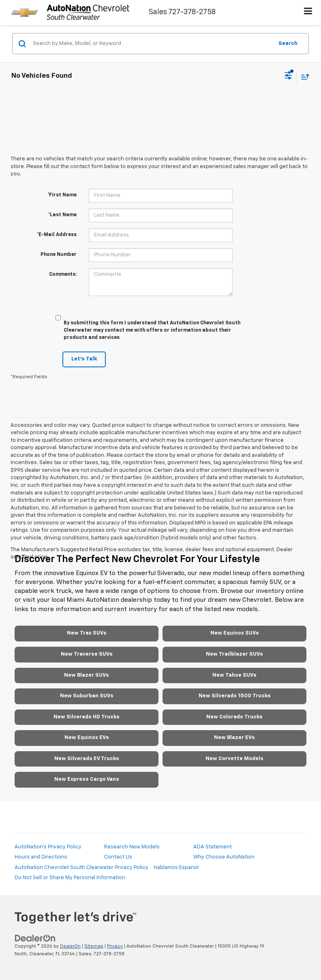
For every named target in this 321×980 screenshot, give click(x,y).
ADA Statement (213, 847)
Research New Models (132, 847)
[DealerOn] (35, 938)
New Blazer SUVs (87, 675)
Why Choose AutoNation (224, 857)
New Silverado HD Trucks (87, 717)
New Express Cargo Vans (87, 779)
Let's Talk (84, 359)
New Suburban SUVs (87, 696)
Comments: (63, 275)
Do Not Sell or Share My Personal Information (70, 878)
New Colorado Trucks (234, 717)
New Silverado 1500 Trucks (235, 696)
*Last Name (62, 215)
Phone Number (59, 255)
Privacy (115, 946)
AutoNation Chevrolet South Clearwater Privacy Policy (81, 868)
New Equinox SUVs (235, 633)
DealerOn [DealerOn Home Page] (70, 946)
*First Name (62, 195)
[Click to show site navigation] (308, 13)
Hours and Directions (41, 857)
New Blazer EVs (234, 738)
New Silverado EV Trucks (87, 759)
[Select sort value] (303, 76)
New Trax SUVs (87, 633)
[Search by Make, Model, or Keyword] (152, 44)
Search (288, 43)
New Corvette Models (234, 759)
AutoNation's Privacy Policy (48, 847)
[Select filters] (288, 77)
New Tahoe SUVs (234, 675)
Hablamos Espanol (176, 868)
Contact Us (118, 857)
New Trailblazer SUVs (234, 654)
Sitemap (94, 946)
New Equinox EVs (87, 738)
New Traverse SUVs (87, 654)
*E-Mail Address (57, 235)
